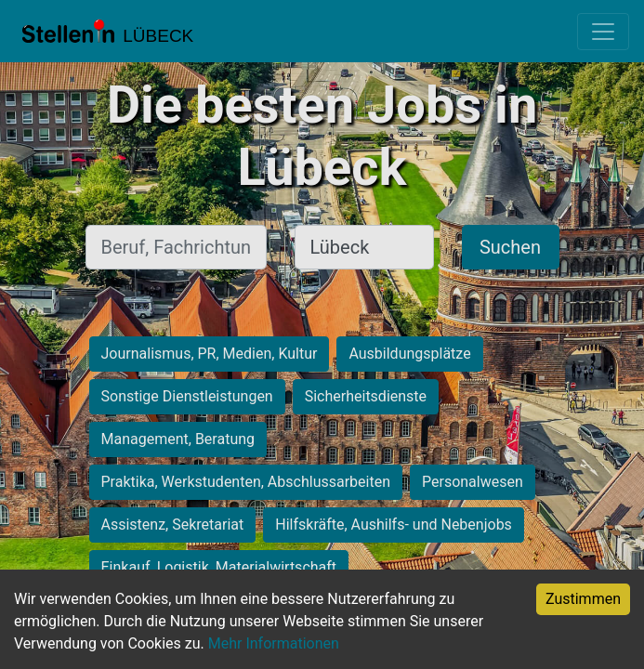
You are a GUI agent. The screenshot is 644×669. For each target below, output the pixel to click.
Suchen (510, 247)
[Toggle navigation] (603, 32)
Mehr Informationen (274, 643)
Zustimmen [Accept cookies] (583, 599)
